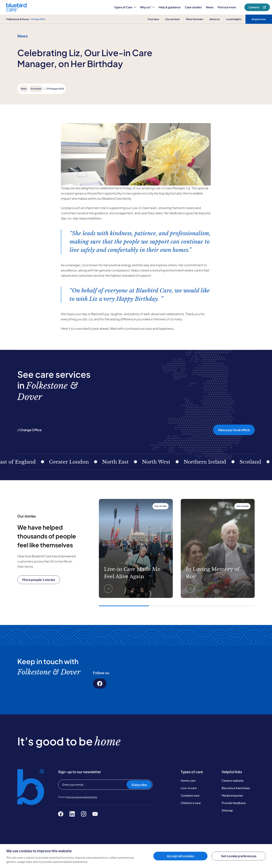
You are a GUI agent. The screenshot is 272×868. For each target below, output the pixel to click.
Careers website (233, 781)
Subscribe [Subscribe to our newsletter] (139, 785)
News (210, 7)
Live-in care (189, 788)
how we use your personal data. (82, 797)
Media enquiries (232, 795)
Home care (188, 781)
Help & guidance (170, 7)
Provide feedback (234, 803)
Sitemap (227, 810)
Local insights (234, 19)
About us (214, 19)
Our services (173, 19)
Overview (153, 19)
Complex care (190, 795)
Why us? (147, 7)
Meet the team (195, 19)
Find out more (227, 7)
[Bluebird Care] (16, 10)
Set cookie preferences (239, 856)
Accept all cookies (180, 856)
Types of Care (125, 7)
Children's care (191, 803)
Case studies (193, 7)
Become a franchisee (236, 788)
